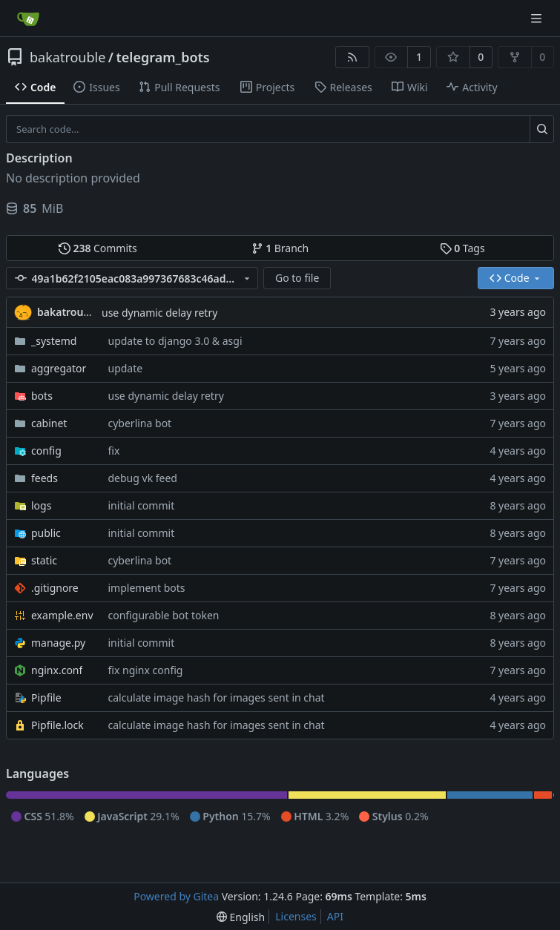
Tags (462, 248)
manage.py (58, 643)
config (46, 451)
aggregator (59, 368)
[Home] (28, 19)
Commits (98, 248)
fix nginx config (146, 670)
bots (42, 396)
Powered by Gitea (176, 896)
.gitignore (55, 588)
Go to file (297, 278)
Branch (280, 248)
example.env (62, 615)
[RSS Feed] (352, 57)
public (46, 533)
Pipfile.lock (57, 725)
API (335, 916)
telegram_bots (163, 57)
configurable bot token (164, 615)
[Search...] (542, 129)
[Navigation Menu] (538, 18)
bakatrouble (67, 57)
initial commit (142, 505)
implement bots (147, 588)
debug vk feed (143, 478)
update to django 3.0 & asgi (175, 341)
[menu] (241, 917)
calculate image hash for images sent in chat (217, 697)
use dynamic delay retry (159, 313)
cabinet (49, 423)
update (126, 368)
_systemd (54, 341)
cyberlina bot (140, 423)
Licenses (296, 916)
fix (114, 451)
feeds (45, 478)
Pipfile (46, 697)
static (44, 560)
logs (41, 505)
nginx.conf (57, 670)
